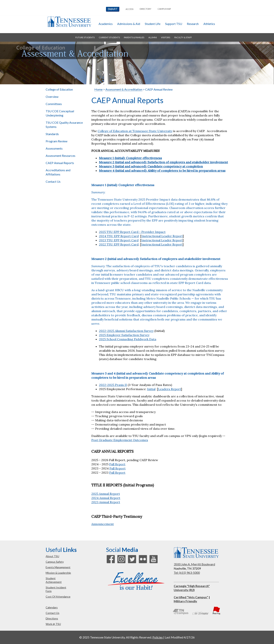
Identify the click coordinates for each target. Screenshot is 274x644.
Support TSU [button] (174, 24)
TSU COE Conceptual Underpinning (60, 113)
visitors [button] (166, 37)
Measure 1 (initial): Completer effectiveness (123, 185)
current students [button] (109, 37)
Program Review (57, 141)
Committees (54, 104)
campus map (164, 9)
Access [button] (129, 9)
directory (145, 9)
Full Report (117, 464)
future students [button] (85, 37)
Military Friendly (185, 601)
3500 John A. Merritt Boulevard (194, 564)
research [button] (193, 24)
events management (58, 567)
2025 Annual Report (106, 494)
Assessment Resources (61, 156)
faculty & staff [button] (183, 37)
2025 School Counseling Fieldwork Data (128, 339)
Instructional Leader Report (162, 236)
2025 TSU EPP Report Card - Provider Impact (132, 232)
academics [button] (106, 24)
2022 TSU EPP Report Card (119, 244)
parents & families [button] (134, 37)
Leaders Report (170, 389)
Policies (158, 637)
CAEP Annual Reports (60, 163)
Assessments (54, 148)
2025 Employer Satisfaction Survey (124, 335)
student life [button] (153, 24)
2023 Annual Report (106, 502)
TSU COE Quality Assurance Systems (64, 125)
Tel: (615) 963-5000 (187, 573)
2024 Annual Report (106, 498)
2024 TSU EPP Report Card (119, 236)
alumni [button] (153, 37)
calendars (52, 607)
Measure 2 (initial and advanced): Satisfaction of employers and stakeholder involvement (156, 259)
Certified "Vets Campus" (191, 597)
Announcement (103, 524)
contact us (53, 613)
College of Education (59, 89)
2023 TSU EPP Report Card (119, 240)
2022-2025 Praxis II (113, 385)
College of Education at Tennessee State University (135, 131)
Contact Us (53, 181)
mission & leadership (58, 573)
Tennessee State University (69, 21)
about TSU (52, 556)
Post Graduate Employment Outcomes (120, 440)
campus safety (55, 562)
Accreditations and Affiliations (58, 172)
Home (98, 89)
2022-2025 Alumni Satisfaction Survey (126, 331)
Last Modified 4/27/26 (180, 637)
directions (52, 618)
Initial (151, 389)
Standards (52, 134)
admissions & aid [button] (129, 24)
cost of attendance (58, 597)
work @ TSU (53, 624)
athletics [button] (209, 24)
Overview (52, 97)
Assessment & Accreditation (124, 89)
